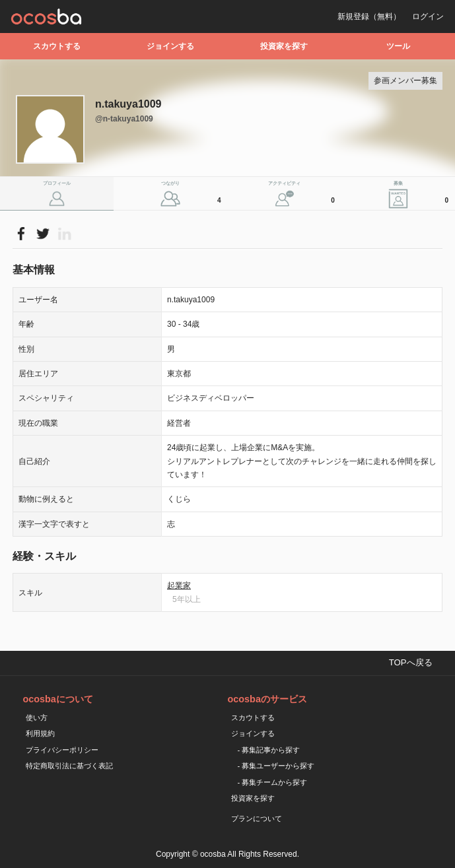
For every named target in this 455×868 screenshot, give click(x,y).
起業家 (179, 585)
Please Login (21, 233)
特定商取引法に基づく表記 (69, 766)
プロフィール (57, 183)
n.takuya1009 (128, 104)
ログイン (428, 17)
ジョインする (170, 46)
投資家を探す (284, 46)
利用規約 (40, 733)
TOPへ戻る (411, 662)
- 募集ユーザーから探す (276, 766)
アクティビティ (303, 195)
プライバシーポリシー (62, 750)
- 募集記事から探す (269, 750)
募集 (423, 195)
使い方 (37, 718)
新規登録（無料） (369, 17)
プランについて (257, 818)
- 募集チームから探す (273, 782)
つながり (192, 195)
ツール (398, 46)
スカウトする (57, 46)
